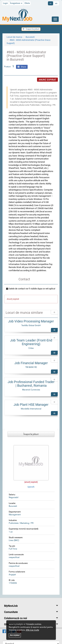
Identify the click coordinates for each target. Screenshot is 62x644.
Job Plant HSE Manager (31, 405)
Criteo (31, 348)
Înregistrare (16, 3)
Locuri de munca (14, 37)
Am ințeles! (15, 635)
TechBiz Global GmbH (31, 325)
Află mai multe (32, 630)
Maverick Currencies (31, 390)
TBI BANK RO (31, 367)
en (56, 3)
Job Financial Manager (31, 363)
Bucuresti (30, 37)
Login (5, 3)
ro (51, 3)
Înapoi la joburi (31, 29)
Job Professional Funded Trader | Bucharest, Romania (31, 384)
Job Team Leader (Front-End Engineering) (31, 342)
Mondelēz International (31, 409)
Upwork (31, 487)
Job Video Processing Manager (31, 321)
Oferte (27, 3)
